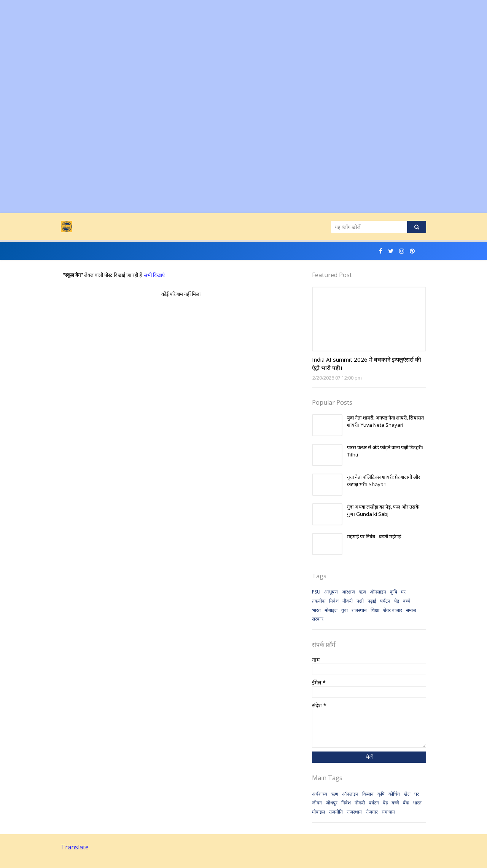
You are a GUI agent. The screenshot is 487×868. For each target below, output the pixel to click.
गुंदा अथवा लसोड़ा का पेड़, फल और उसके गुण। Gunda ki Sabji (383, 511)
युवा (345, 610)
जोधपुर (332, 803)
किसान (368, 794)
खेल (407, 794)
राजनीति (336, 812)
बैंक (406, 803)
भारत (316, 610)
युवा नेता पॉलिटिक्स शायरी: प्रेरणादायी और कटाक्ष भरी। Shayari (384, 481)
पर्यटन (385, 601)
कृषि (394, 592)
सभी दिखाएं (154, 275)
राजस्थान (359, 610)
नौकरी (348, 601)
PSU (316, 592)
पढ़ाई (372, 601)
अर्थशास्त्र (320, 794)
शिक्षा (375, 610)
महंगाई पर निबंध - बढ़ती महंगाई (374, 536)
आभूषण (331, 592)
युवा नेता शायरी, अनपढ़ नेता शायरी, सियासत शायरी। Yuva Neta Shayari (385, 421)
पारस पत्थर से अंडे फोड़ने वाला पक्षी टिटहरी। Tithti (385, 451)
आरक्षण (348, 592)
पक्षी (360, 601)
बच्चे (407, 601)
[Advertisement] (228, 53)
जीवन (317, 803)
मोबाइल (331, 610)
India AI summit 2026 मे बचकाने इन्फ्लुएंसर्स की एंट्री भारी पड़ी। (367, 364)
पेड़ (397, 601)
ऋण (362, 592)
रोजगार (372, 812)
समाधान (388, 812)
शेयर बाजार (393, 610)
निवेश (334, 601)
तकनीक (319, 601)
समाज (411, 610)
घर (403, 592)
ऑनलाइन (378, 592)
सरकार (318, 619)
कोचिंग (394, 794)
